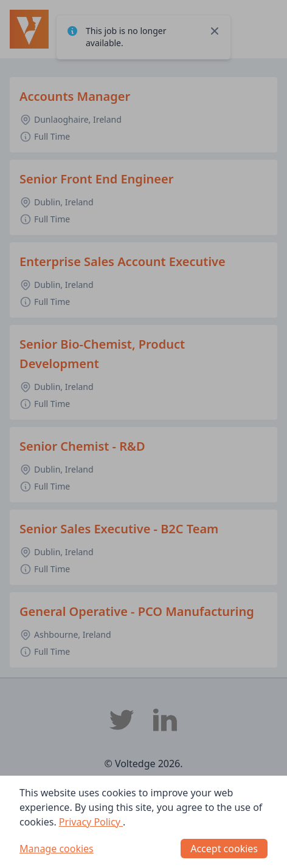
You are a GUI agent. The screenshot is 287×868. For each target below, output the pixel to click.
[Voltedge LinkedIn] (165, 720)
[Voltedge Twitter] (122, 720)
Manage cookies (57, 849)
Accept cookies (224, 849)
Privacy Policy (91, 822)
